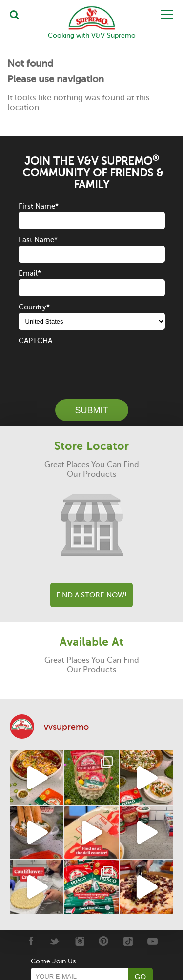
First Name (39, 206)
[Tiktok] (128, 941)
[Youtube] (152, 941)
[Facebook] (30, 941)
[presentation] (93, 365)
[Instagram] (79, 941)
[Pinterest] (104, 941)
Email (30, 273)
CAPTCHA (35, 341)
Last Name (38, 240)
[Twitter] (55, 941)
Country (34, 307)
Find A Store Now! (91, 595)
